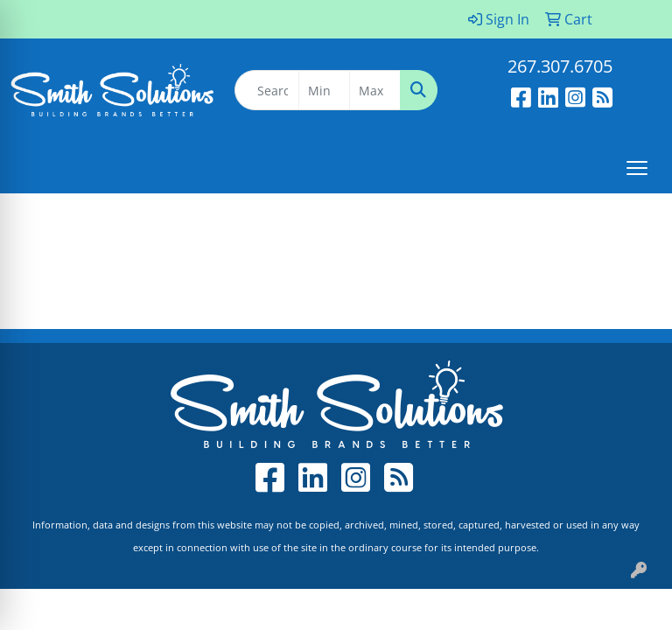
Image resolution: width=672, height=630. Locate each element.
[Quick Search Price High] (375, 90)
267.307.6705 (560, 66)
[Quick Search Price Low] (324, 90)
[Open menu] (637, 168)
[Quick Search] (267, 90)
